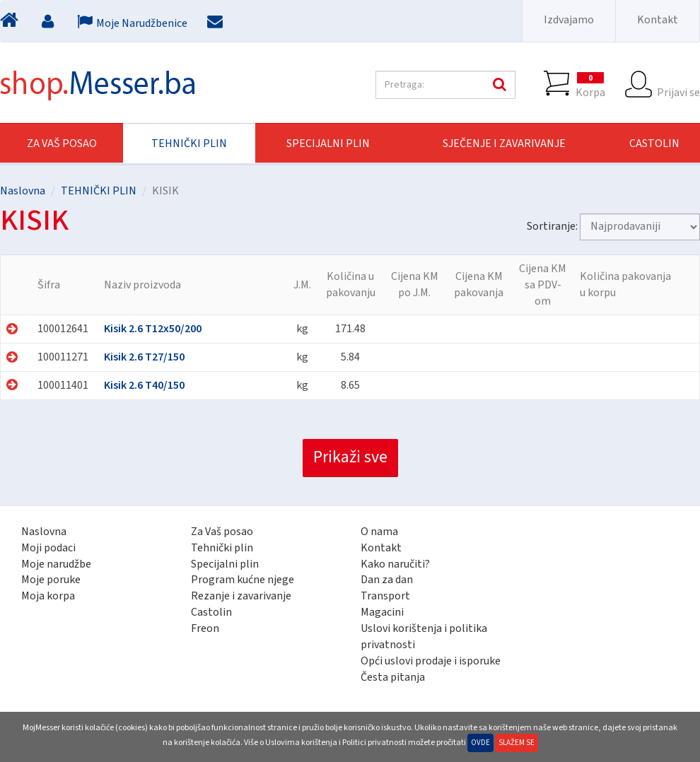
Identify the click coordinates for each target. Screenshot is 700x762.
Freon (205, 628)
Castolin (211, 612)
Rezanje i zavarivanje (241, 596)
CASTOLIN (654, 143)
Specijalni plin (225, 564)
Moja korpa (48, 596)
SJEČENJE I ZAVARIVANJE (504, 143)
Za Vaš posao (62, 143)
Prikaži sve (350, 457)
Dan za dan (387, 580)
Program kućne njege (243, 580)
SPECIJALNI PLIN (328, 143)
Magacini (382, 612)
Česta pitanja (393, 677)
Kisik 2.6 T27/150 (144, 357)
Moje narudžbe (56, 564)
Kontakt (658, 20)
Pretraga (498, 85)
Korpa (590, 85)
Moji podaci (48, 548)
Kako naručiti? (395, 564)
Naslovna (23, 191)
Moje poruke (51, 580)
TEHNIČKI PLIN (189, 143)
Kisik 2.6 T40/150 (144, 385)
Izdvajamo (569, 20)
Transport (385, 596)
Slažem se (517, 743)
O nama (379, 532)
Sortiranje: (552, 226)
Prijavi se (678, 85)
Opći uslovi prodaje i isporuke (431, 661)
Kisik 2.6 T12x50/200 (153, 329)
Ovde (480, 743)
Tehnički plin (222, 548)
